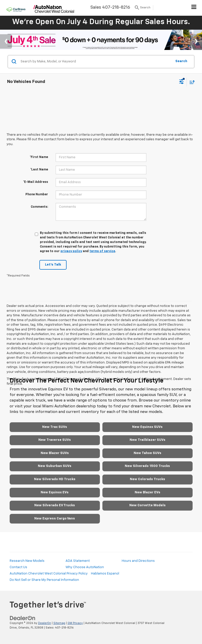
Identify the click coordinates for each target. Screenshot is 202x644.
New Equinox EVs (55, 492)
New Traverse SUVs (55, 440)
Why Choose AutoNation (85, 567)
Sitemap (59, 623)
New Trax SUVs (55, 427)
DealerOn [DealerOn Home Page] (45, 623)
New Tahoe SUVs (147, 453)
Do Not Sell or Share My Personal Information (44, 580)
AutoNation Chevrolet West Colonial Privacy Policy (49, 574)
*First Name (39, 157)
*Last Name (39, 170)
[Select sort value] (191, 82)
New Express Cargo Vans (55, 519)
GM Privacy (75, 623)
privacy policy (71, 251)
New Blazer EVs (147, 492)
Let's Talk (53, 265)
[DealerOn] (23, 618)
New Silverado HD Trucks (55, 479)
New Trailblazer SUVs (147, 440)
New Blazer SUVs (55, 453)
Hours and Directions (138, 561)
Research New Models (27, 561)
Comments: (39, 207)
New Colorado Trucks (147, 479)
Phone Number (37, 195)
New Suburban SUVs (55, 466)
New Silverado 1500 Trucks (147, 466)
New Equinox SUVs (147, 427)
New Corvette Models (147, 505)
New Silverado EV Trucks (55, 505)
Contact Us (18, 567)
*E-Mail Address (36, 182)
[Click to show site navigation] (194, 8)
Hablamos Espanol (105, 574)
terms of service (102, 251)
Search (181, 61)
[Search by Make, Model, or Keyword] (96, 62)
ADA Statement (78, 561)
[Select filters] (182, 82)
